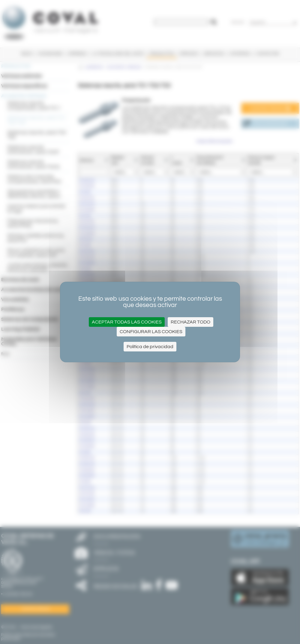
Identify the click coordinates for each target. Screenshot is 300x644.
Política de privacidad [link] (150, 347)
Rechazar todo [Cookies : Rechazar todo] (190, 322)
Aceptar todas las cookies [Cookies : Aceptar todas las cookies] (127, 322)
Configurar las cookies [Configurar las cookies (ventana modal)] (151, 332)
